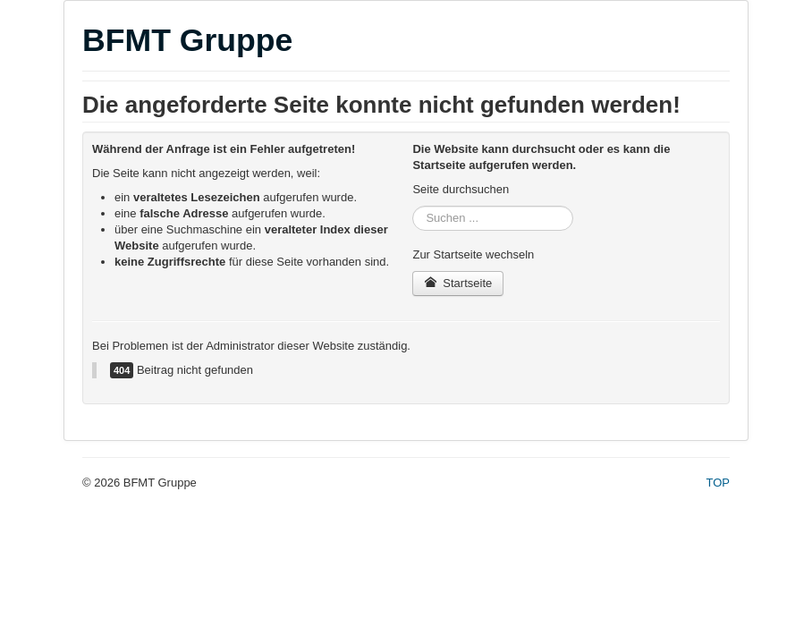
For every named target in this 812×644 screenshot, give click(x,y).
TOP (719, 483)
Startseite (458, 283)
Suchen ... (413, 206)
